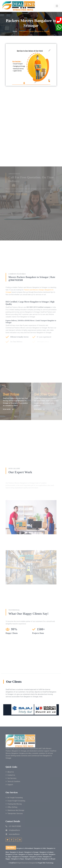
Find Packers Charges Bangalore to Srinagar (34, 31)
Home (15, 31)
